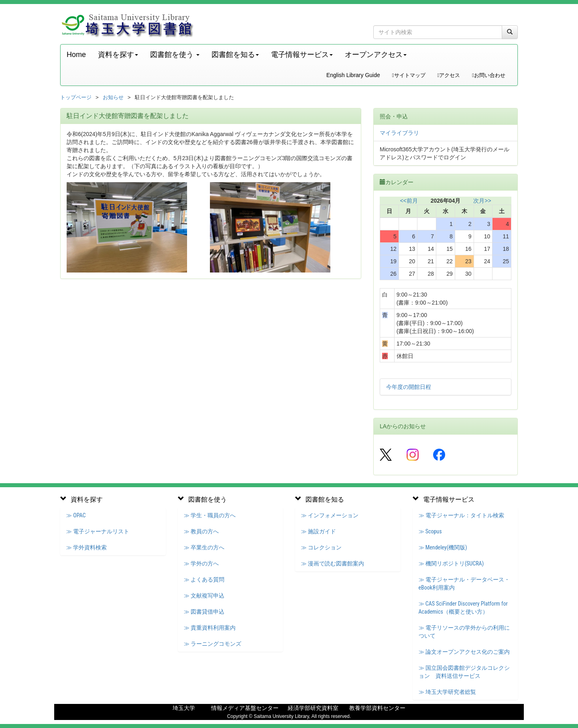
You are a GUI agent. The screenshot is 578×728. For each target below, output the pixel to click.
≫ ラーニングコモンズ (213, 644)
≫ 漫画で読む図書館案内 (333, 563)
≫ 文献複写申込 (204, 596)
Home (76, 55)
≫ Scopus (430, 531)
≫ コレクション (321, 547)
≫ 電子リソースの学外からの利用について (464, 632)
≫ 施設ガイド (319, 531)
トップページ (76, 97)
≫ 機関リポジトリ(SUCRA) (451, 563)
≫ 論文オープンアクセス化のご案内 (464, 652)
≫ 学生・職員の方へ (210, 515)
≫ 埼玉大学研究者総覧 (447, 692)
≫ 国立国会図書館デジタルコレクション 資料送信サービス (464, 672)
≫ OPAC (76, 515)
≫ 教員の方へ (201, 531)
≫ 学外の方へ (201, 563)
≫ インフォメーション (330, 515)
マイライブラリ (399, 133)
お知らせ (113, 97)
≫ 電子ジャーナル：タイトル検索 (461, 515)
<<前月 (409, 201)
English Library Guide (353, 75)
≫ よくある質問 (204, 580)
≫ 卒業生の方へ (204, 547)
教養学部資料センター (377, 708)
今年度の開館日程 (409, 387)
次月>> (482, 201)
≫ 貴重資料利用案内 (210, 628)
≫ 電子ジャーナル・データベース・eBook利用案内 (464, 584)
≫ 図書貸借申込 (204, 612)
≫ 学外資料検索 (86, 547)
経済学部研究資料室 (313, 708)
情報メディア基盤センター (245, 708)
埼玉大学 (184, 708)
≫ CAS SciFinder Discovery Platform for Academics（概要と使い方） (463, 608)
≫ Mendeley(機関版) (443, 547)
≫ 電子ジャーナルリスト (98, 531)
